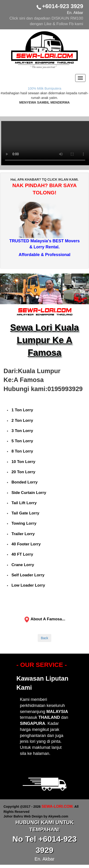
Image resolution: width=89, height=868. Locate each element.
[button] (7, 289)
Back (44, 638)
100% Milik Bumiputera (44, 88)
